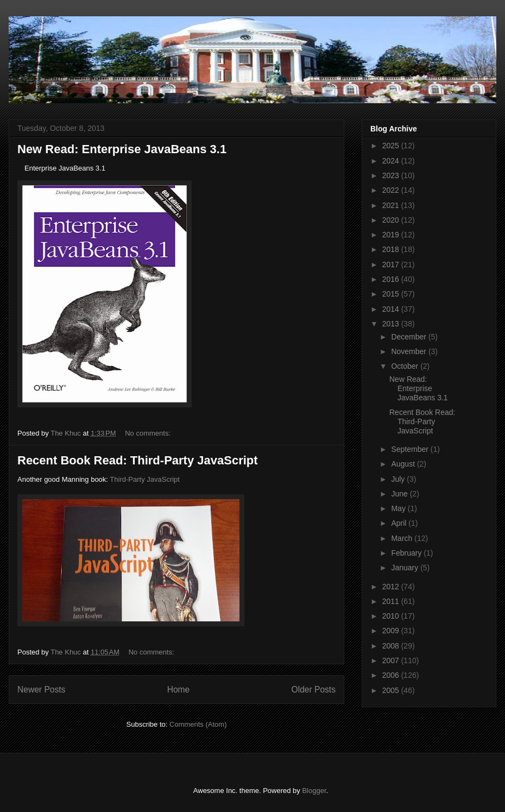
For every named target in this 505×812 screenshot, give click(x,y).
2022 (392, 190)
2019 (392, 235)
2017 (392, 265)
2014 (392, 309)
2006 (392, 675)
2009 (392, 631)
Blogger (314, 791)
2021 (392, 205)
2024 (392, 161)
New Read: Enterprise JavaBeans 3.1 (122, 149)
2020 (392, 220)
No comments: (149, 433)
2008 (392, 646)
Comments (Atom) (198, 724)
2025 (392, 146)
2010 (392, 616)
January (406, 568)
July (399, 479)
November (409, 351)
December (409, 337)
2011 (392, 601)
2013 (392, 324)
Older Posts (314, 690)
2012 (392, 587)
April (400, 523)
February (407, 553)
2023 (392, 175)
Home (179, 690)
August (404, 464)
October (406, 366)
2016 (392, 279)
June (400, 494)
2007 (392, 660)
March (403, 538)
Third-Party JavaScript (145, 479)
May (399, 508)
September (411, 449)
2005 (392, 690)
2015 (392, 294)
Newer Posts (41, 690)
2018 (392, 249)
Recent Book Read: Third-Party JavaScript (138, 460)
